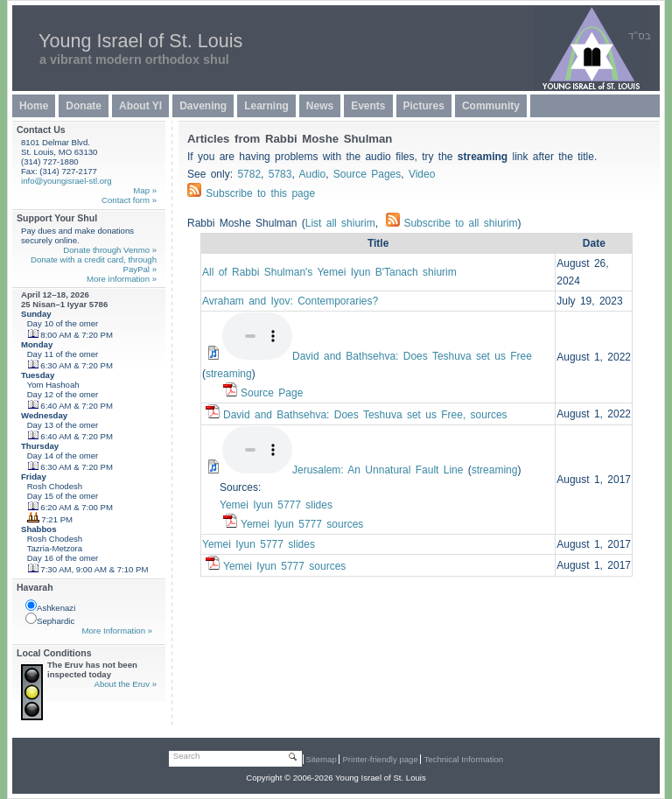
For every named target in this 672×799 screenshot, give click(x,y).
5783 (280, 174)
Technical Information (463, 759)
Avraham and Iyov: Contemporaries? (290, 301)
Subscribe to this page (260, 193)
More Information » (117, 631)
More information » (122, 279)
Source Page (272, 393)
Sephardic (50, 619)
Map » (145, 190)
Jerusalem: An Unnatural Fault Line (378, 470)
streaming (229, 374)
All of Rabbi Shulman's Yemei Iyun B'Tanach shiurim (329, 272)
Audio (312, 174)
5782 (249, 174)
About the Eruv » (126, 684)
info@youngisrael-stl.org (66, 181)
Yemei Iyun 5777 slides (276, 505)
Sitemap (322, 759)
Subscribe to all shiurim (451, 223)
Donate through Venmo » (110, 250)
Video (422, 174)
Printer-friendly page (380, 759)
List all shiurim (340, 223)
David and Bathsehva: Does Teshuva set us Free (412, 356)
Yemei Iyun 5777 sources (302, 524)
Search (186, 756)
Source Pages (367, 174)
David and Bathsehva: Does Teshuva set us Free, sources (365, 415)
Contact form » (129, 200)
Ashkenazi (50, 606)
